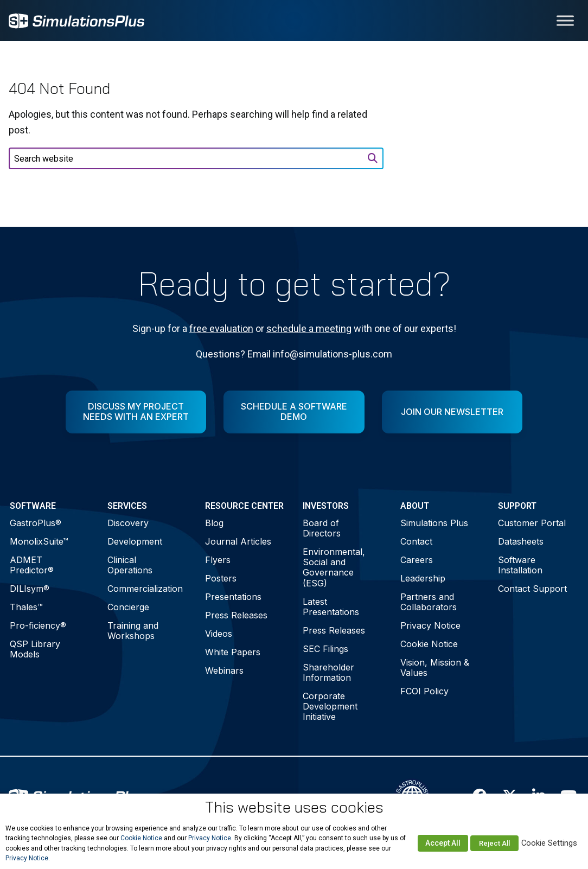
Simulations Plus (434, 523)
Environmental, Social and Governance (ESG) (334, 567)
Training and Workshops (133, 631)
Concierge (128, 607)
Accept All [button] (443, 843)
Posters (221, 578)
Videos (219, 634)
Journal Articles (238, 541)
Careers (417, 560)
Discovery (128, 523)
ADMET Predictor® (32, 565)
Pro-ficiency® (38, 625)
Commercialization (145, 589)
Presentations (233, 597)
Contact (416, 541)
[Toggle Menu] (565, 20)
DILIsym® (30, 589)
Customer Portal (532, 523)
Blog (214, 523)
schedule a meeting (309, 328)
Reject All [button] (494, 843)
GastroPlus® (36, 523)
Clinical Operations (130, 565)
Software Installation (520, 565)
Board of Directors (322, 528)
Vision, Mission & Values (435, 667)
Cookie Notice (429, 644)
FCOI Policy (424, 691)
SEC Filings (325, 649)
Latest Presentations (331, 607)
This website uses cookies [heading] (294, 807)
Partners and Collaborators (429, 602)
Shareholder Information (328, 672)
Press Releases (236, 615)
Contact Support (532, 589)
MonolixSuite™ (39, 541)
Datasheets (521, 541)
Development (135, 541)
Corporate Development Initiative (330, 706)
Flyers (218, 560)
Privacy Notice (430, 625)
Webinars (224, 670)
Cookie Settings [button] (549, 843)
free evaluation (221, 328)
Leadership (423, 578)
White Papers (233, 652)
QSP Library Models (35, 649)
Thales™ (26, 607)
